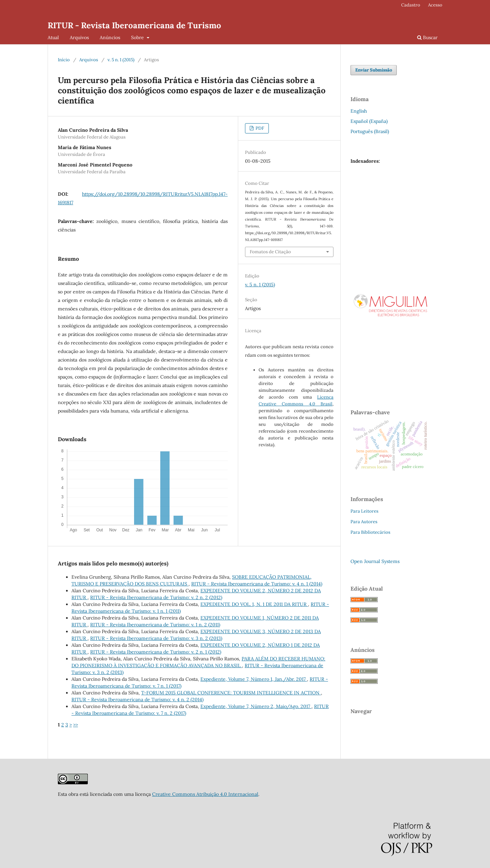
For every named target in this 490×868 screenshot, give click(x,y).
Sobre (138, 37)
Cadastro (411, 5)
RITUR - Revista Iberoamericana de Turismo (134, 25)
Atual (53, 37)
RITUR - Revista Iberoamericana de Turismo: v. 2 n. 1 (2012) (156, 652)
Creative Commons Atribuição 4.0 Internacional (205, 794)
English (359, 111)
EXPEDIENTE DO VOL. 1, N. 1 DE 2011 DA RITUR (254, 604)
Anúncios (110, 37)
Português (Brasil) (370, 131)
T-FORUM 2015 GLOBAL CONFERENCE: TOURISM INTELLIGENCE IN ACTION (231, 693)
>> (76, 725)
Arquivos (79, 37)
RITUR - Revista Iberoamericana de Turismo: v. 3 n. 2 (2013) (156, 638)
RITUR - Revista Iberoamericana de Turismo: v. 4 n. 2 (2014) (137, 700)
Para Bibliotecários (370, 532)
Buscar (427, 37)
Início (64, 60)
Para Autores (364, 522)
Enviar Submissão (374, 70)
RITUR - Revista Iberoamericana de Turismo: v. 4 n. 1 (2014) (257, 584)
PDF (259, 128)
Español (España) (369, 121)
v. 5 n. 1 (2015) (121, 60)
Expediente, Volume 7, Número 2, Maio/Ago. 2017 (256, 706)
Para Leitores (364, 511)
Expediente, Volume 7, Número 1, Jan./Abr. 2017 (254, 679)
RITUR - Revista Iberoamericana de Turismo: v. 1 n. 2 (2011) (155, 625)
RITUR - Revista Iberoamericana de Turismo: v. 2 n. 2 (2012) (156, 597)
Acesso (435, 5)
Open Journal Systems (375, 561)
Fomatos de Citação (270, 252)
